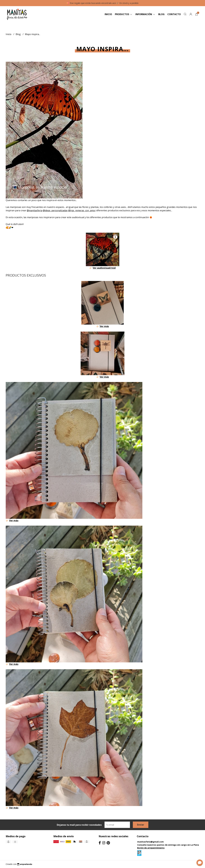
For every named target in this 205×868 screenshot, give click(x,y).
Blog (161, 14)
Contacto (174, 14)
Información (145, 14)
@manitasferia (35, 210)
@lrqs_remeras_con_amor (82, 210)
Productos (124, 14)
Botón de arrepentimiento (151, 848)
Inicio (108, 14)
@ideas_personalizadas (55, 210)
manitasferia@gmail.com (150, 842)
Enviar (141, 825)
